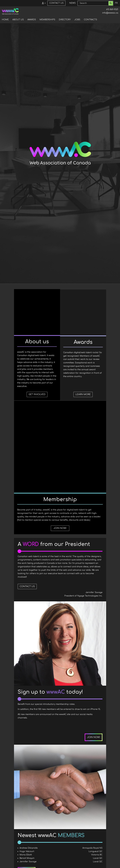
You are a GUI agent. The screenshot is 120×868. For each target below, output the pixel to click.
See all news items (67, 839)
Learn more (60, 416)
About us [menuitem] (18, 20)
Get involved (29, 416)
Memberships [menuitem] (47, 20)
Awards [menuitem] (32, 20)
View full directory (90, 759)
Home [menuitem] (5, 20)
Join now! (91, 416)
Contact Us (27, 474)
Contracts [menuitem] (90, 20)
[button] (43, 3)
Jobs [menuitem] (77, 20)
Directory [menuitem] (65, 20)
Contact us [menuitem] (56, 3)
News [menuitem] (72, 3)
